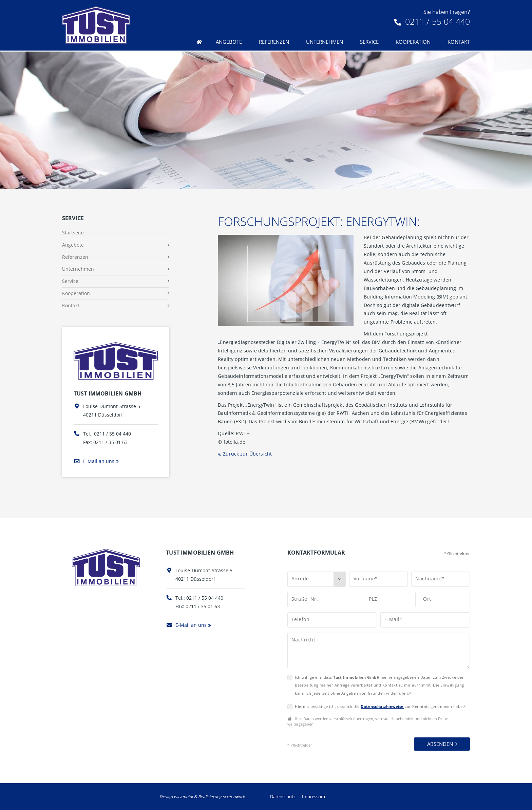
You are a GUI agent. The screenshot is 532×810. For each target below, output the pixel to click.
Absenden (440, 744)
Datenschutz (283, 796)
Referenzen (274, 42)
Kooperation (413, 42)
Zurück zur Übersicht (247, 454)
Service (369, 42)
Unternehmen (325, 42)
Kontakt (459, 42)
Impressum (313, 796)
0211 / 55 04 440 (432, 21)
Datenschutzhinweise (382, 706)
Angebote (229, 42)
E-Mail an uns (94, 461)
